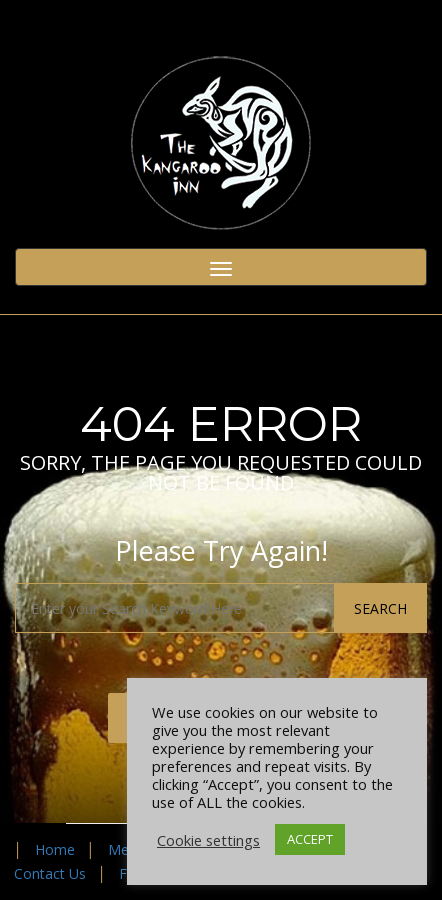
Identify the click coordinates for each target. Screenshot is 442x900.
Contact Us (50, 873)
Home (55, 849)
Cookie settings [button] (208, 840)
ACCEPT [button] (310, 839)
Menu (126, 849)
